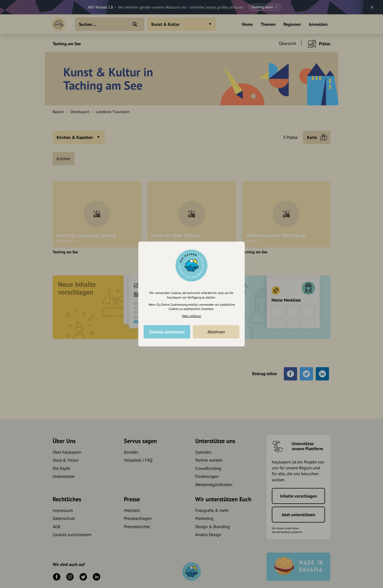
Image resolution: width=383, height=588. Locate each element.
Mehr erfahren (192, 316)
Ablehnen (216, 332)
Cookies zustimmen (167, 332)
